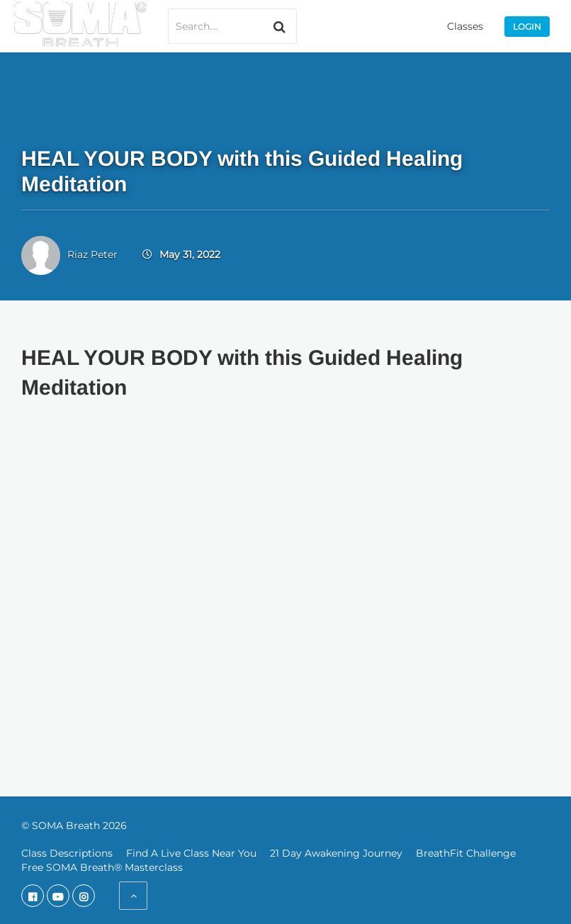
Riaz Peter (92, 254)
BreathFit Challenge (466, 853)
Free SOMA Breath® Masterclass (102, 867)
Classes (465, 26)
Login (527, 27)
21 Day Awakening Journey (336, 853)
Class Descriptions (67, 853)
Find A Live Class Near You (191, 853)
